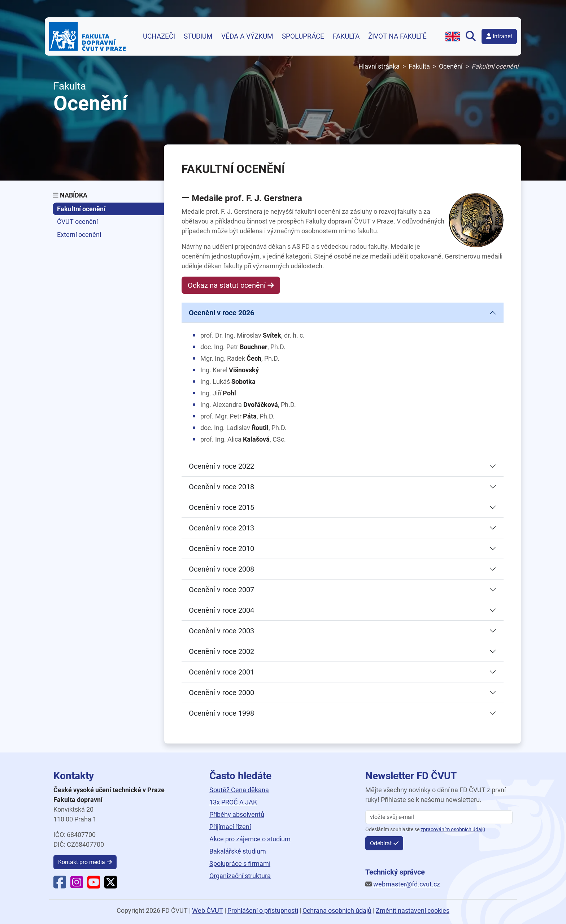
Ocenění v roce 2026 (221, 313)
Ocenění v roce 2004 (221, 610)
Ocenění (451, 66)
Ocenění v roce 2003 (221, 631)
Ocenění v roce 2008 (221, 569)
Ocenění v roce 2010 (221, 548)
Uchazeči (159, 36)
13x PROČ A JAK (233, 802)
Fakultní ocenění (81, 209)
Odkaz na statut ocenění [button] (227, 285)
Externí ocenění (79, 235)
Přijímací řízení (230, 827)
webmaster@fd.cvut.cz (407, 884)
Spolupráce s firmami (240, 864)
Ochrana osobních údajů (337, 910)
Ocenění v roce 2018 (221, 487)
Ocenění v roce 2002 (221, 651)
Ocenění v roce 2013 (221, 528)
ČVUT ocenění (77, 222)
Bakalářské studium (238, 851)
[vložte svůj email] (439, 817)
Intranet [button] (499, 36)
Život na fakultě (397, 36)
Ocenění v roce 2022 (221, 466)
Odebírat (381, 843)
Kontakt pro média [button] (82, 862)
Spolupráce (303, 36)
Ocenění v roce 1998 (221, 713)
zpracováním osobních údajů (453, 830)
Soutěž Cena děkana (239, 790)
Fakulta (346, 36)
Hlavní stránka (379, 66)
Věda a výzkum (247, 36)
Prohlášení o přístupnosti (263, 910)
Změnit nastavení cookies (413, 910)
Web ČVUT (208, 910)
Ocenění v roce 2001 (221, 672)
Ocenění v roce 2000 (221, 693)
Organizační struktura (240, 876)
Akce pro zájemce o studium (250, 839)
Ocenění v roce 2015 (221, 507)
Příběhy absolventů (237, 814)
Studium (198, 36)
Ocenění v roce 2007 (221, 590)
